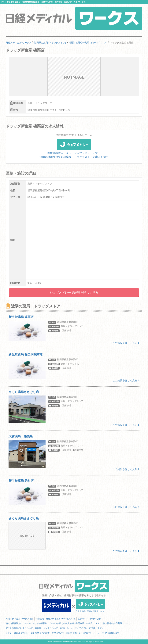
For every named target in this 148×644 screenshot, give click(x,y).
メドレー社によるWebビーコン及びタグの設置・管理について (35, 633)
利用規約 (40, 619)
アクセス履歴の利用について (19, 628)
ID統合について (94, 623)
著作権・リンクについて (46, 628)
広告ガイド (83, 619)
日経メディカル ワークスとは (20, 619)
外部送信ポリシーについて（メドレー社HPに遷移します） (94, 633)
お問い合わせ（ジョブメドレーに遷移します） (82, 628)
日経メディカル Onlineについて (61, 619)
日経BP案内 (96, 619)
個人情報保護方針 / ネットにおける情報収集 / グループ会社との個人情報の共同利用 (45, 623)
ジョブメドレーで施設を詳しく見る (74, 293)
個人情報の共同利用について (117, 623)
